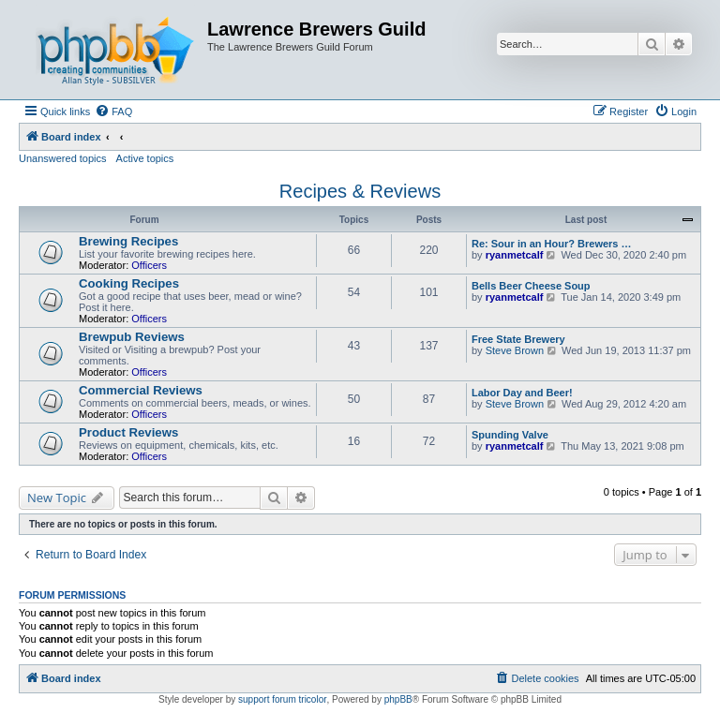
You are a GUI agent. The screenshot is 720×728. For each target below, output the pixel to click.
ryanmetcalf (515, 255)
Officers (149, 265)
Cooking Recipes (129, 283)
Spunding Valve (510, 435)
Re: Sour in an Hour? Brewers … (552, 244)
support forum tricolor (282, 699)
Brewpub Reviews (132, 337)
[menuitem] (113, 111)
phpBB (398, 699)
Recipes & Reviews (360, 191)
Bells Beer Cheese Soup (531, 286)
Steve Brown (515, 350)
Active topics (145, 158)
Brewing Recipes (128, 241)
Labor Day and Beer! (522, 393)
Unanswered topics (63, 158)
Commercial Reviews (141, 390)
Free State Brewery (518, 339)
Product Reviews (128, 432)
